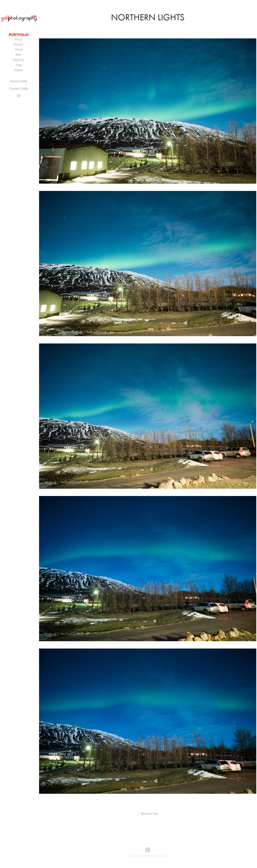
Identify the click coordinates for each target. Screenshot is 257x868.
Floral (19, 50)
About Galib (19, 81)
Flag (19, 65)
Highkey (19, 60)
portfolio (19, 35)
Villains (19, 70)
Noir (19, 55)
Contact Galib (19, 88)
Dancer (19, 44)
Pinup (19, 39)
